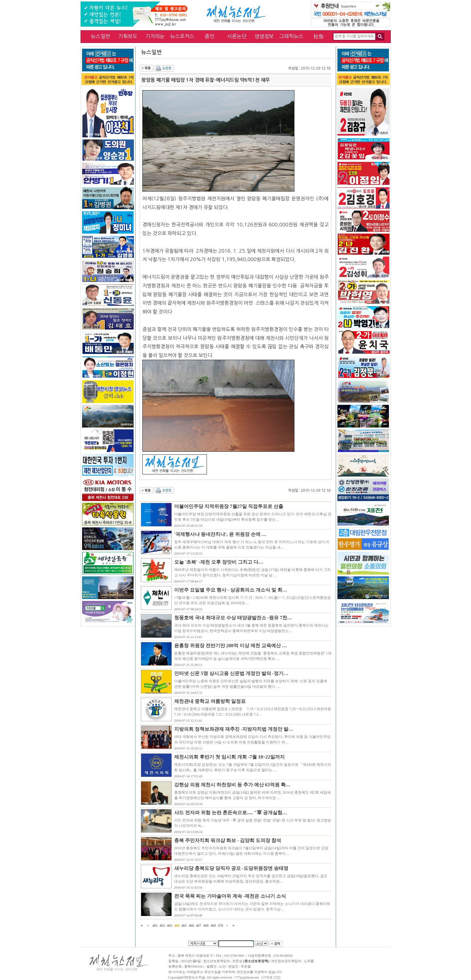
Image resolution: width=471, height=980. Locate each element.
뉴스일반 (101, 36)
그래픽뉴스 (291, 36)
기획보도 (128, 36)
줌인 (210, 36)
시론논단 (237, 36)
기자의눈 (155, 36)
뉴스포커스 (182, 36)
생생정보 (264, 36)
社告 (319, 36)
